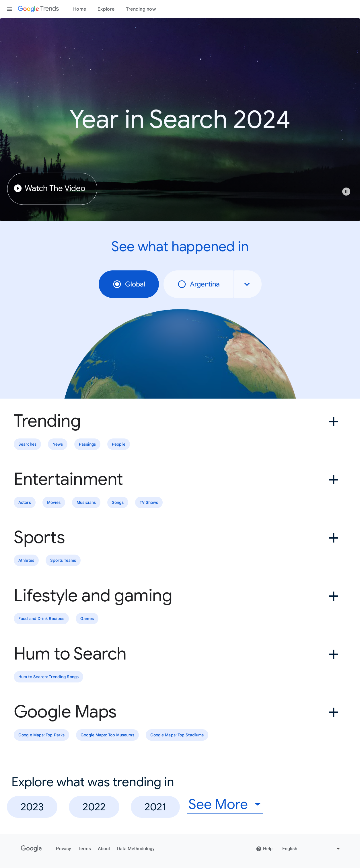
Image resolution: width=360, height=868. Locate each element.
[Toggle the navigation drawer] (10, 9)
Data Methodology (136, 849)
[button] (349, 194)
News (58, 444)
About (104, 849)
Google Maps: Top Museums (107, 735)
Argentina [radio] (199, 284)
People (119, 444)
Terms (84, 849)
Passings (87, 444)
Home (80, 9)
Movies (54, 502)
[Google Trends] (38, 9)
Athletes (26, 561)
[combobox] (248, 284)
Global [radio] (129, 284)
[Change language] (312, 849)
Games (87, 619)
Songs (118, 502)
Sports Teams (63, 561)
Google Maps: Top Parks (41, 735)
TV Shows (149, 502)
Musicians (86, 502)
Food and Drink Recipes (41, 619)
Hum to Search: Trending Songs (48, 677)
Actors (25, 502)
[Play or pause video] (346, 192)
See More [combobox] (218, 804)
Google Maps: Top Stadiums (177, 735)
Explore (106, 9)
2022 (94, 807)
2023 (32, 807)
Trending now (141, 9)
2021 (155, 807)
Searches (27, 444)
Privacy (64, 849)
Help (264, 849)
